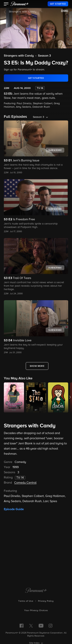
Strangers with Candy (23, 12)
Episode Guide (14, 509)
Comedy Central (25, 483)
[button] (6, 4)
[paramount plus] (20, 4)
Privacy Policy (46, 601)
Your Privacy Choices (36, 611)
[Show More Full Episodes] (37, 366)
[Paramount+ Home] (36, 591)
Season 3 (44, 56)
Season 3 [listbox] (38, 117)
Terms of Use (26, 601)
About (45, 12)
